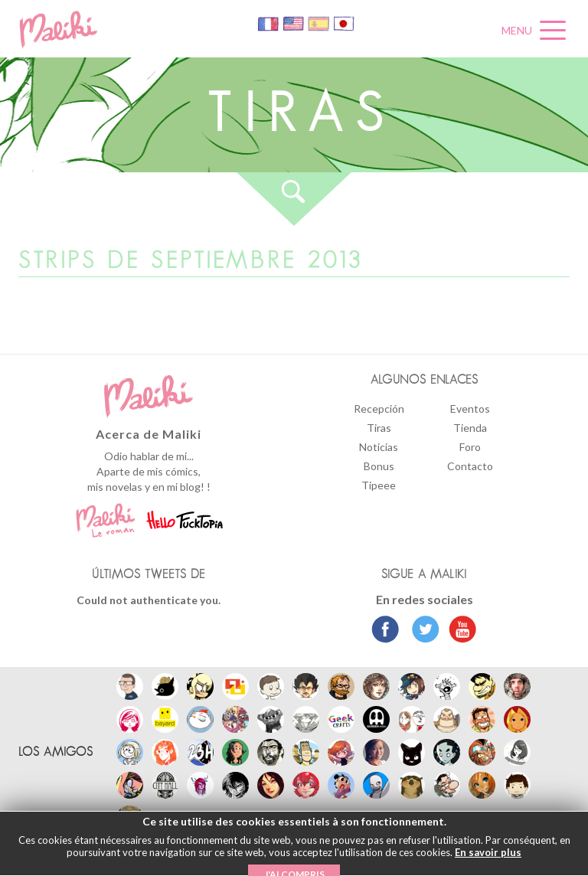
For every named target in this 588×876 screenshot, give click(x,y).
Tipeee (379, 485)
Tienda (470, 428)
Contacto (470, 466)
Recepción (379, 409)
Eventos (470, 409)
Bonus (379, 466)
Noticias (379, 447)
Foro (470, 447)
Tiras (379, 428)
